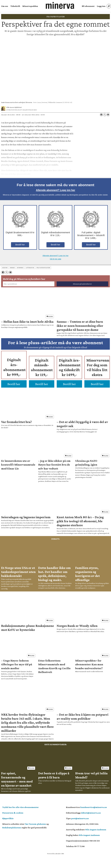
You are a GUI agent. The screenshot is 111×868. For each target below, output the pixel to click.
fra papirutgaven (43, 268)
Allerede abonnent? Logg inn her (55, 190)
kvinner (20, 268)
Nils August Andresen (96, 830)
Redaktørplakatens (12, 828)
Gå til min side (56, 259)
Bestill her (20, 245)
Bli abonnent (88, 6)
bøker (12, 268)
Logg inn (101, 6)
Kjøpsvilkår (8, 818)
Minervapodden (30, 6)
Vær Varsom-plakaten (35, 824)
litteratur (30, 268)
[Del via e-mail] (108, 115)
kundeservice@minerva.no (94, 807)
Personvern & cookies (13, 813)
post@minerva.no (80, 818)
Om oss (5, 6)
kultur (5, 268)
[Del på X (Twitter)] (105, 115)
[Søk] (109, 6)
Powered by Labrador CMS (56, 854)
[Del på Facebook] (101, 115)
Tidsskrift (15, 6)
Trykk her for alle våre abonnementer (20, 807)
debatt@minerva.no (91, 813)
